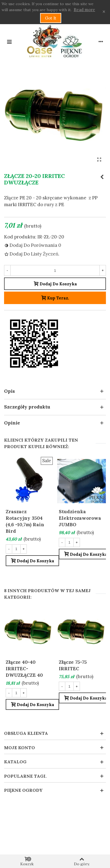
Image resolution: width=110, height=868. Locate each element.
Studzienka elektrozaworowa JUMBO (80, 518)
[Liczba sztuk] (55, 270)
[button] (55, 391)
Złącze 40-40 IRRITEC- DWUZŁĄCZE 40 (24, 669)
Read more (84, 10)
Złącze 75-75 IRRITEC (73, 665)
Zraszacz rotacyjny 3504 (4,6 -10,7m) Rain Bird (25, 521)
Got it (51, 18)
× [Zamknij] (104, 12)
